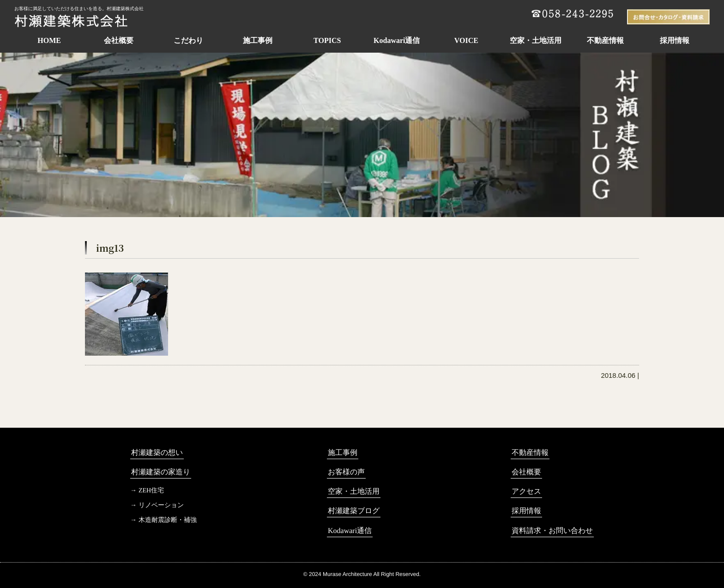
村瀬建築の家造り (161, 472)
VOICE (466, 40)
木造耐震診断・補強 (168, 520)
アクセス (526, 491)
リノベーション (161, 505)
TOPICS (327, 40)
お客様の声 (346, 472)
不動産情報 (605, 40)
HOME (49, 40)
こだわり (188, 40)
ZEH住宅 (151, 490)
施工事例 (258, 40)
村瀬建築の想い (157, 452)
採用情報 (675, 40)
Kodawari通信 (397, 40)
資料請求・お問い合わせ (552, 530)
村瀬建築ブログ (354, 511)
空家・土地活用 (536, 40)
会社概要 (119, 40)
